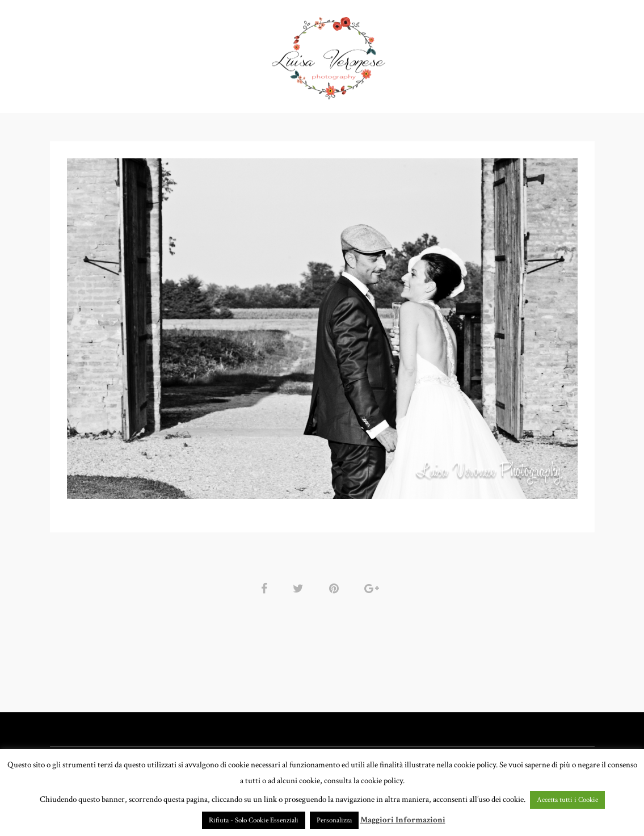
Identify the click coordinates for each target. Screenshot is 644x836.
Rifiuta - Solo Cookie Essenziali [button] (254, 820)
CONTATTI (489, 54)
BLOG (540, 54)
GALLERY (237, 54)
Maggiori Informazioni (403, 820)
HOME (114, 54)
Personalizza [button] (334, 820)
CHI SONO (430, 54)
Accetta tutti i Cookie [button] (567, 800)
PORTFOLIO (169, 54)
